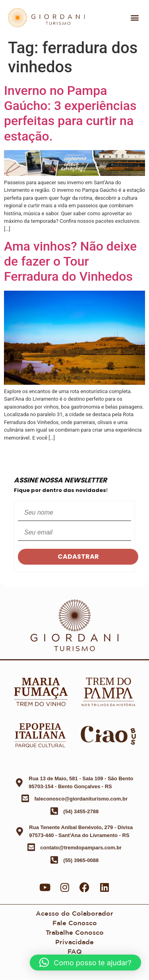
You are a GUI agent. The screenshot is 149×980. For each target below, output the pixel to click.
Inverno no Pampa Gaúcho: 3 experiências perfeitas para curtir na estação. (70, 113)
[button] (134, 18)
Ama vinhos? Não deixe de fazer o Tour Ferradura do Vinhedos (70, 261)
